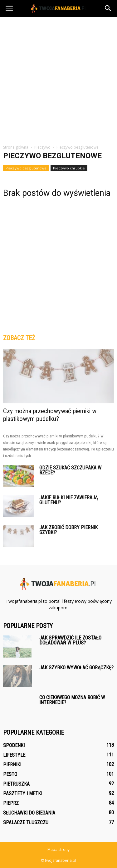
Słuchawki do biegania (29, 813)
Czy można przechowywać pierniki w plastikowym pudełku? (50, 415)
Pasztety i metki (23, 794)
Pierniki (12, 765)
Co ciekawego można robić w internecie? (72, 700)
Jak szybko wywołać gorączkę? (76, 668)
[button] (108, 8)
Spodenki (14, 745)
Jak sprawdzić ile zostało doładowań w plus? (70, 640)
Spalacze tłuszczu (26, 822)
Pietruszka (16, 784)
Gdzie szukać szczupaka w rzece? (70, 470)
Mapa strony (58, 850)
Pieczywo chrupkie (69, 168)
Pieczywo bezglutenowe (26, 168)
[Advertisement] (58, 78)
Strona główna (16, 147)
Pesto (10, 774)
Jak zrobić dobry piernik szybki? (68, 530)
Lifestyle (14, 755)
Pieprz (11, 803)
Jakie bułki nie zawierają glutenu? (68, 500)
